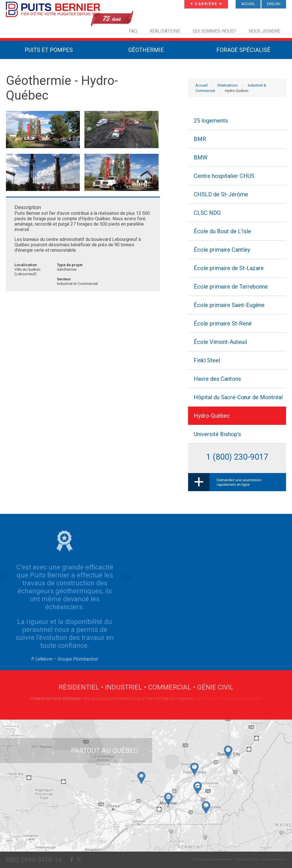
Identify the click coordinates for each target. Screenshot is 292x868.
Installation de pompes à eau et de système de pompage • (140, 699)
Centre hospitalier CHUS (224, 176)
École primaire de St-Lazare (229, 268)
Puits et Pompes (49, 50)
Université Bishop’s (217, 434)
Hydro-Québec (212, 416)
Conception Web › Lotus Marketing (260, 859)
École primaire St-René (223, 323)
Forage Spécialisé (243, 50)
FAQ (133, 31)
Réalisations (165, 31)
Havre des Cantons (217, 379)
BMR (200, 139)
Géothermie (146, 50)
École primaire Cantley (222, 250)
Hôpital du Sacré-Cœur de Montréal (238, 397)
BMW (201, 157)
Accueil (202, 85)
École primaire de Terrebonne (231, 287)
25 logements (211, 121)
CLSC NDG (207, 213)
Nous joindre (265, 31)
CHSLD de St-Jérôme (221, 194)
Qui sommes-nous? (214, 31)
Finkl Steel (207, 360)
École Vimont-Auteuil (220, 342)
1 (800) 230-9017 (237, 457)
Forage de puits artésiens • (57, 699)
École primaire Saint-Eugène (229, 305)
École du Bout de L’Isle (222, 231)
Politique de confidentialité (211, 859)
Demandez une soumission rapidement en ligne (239, 482)
